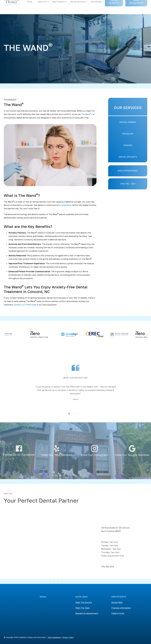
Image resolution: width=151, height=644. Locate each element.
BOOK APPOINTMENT (128, 171)
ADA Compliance (54, 637)
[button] (8, 406)
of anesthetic (66, 205)
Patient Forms (118, 613)
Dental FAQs (117, 602)
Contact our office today (25, 305)
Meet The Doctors (84, 602)
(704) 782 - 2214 (128, 184)
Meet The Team (83, 608)
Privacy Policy (68, 637)
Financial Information (121, 608)
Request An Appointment (87, 613)
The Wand (86, 114)
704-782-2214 (108, 567)
